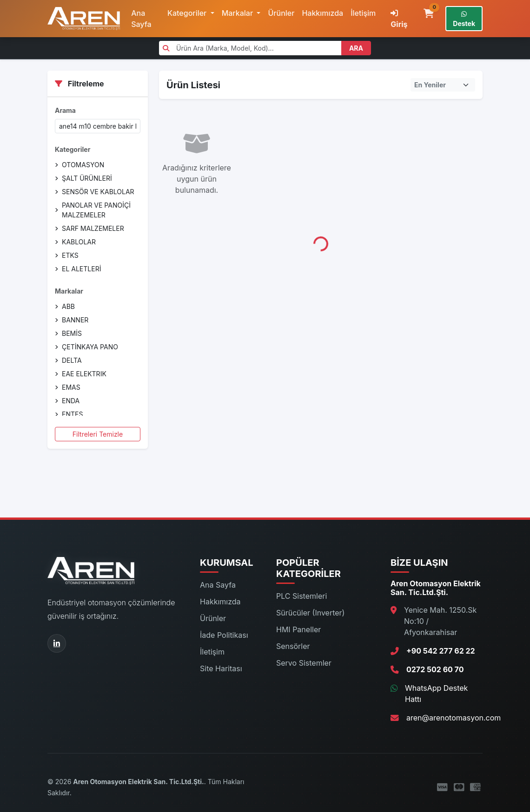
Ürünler (281, 13)
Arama (65, 110)
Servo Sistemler (304, 663)
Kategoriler (73, 149)
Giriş (399, 19)
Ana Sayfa (141, 19)
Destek (464, 19)
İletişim (363, 13)
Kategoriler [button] (188, 13)
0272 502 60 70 (435, 669)
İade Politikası (224, 635)
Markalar (69, 291)
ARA (356, 48)
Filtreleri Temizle (98, 434)
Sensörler (293, 646)
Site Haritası (221, 668)
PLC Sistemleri (301, 596)
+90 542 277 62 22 (441, 651)
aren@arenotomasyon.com (454, 718)
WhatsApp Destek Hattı (436, 694)
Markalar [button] (238, 13)
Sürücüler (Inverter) (310, 613)
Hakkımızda (322, 13)
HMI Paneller (298, 629)
